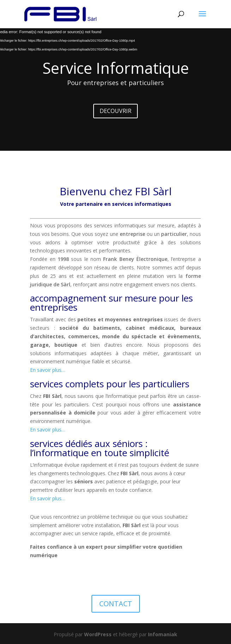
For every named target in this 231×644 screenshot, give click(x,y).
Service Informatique (116, 68)
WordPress (98, 634)
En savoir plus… (48, 370)
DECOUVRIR (115, 111)
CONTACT (116, 604)
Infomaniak (163, 634)
